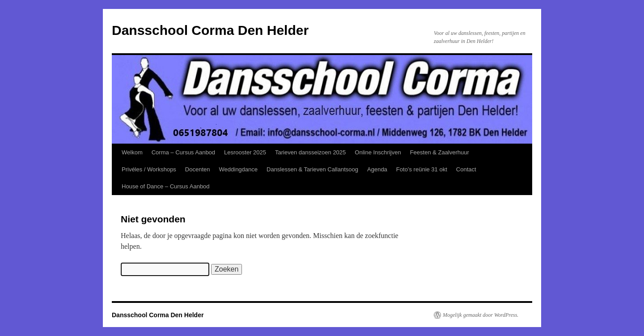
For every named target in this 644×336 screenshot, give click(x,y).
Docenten (198, 169)
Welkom (132, 152)
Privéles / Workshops (149, 169)
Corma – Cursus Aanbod (183, 152)
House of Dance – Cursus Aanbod (166, 186)
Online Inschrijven (378, 152)
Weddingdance (239, 169)
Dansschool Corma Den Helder (210, 30)
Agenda (377, 169)
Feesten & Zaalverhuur (440, 152)
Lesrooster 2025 (245, 152)
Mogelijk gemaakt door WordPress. (481, 315)
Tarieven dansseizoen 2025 (310, 152)
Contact (466, 169)
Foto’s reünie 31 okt (422, 169)
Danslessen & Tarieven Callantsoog (312, 169)
